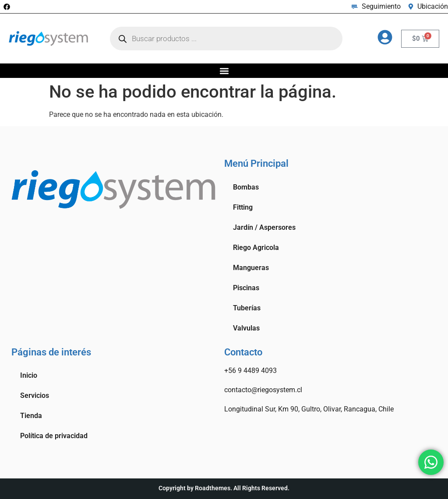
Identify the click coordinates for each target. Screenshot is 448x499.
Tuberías (247, 308)
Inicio (29, 375)
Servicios (35, 395)
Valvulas (246, 328)
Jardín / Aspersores (264, 227)
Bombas (246, 187)
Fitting (243, 207)
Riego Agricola (256, 248)
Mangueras (251, 268)
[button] (224, 71)
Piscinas (246, 288)
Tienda (31, 416)
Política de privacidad (54, 436)
